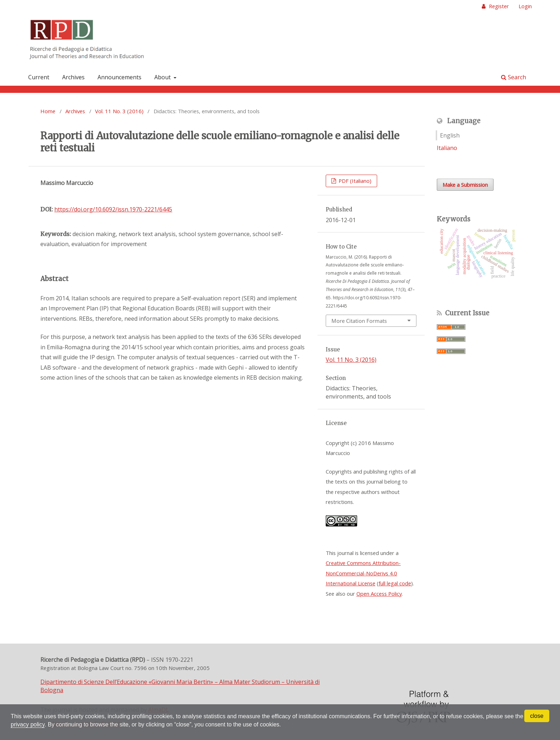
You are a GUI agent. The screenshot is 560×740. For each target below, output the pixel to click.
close (537, 716)
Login (525, 6)
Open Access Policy (379, 594)
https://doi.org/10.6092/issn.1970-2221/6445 (113, 209)
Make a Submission (465, 185)
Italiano (447, 148)
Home (48, 111)
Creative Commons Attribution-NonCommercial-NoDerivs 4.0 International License (363, 573)
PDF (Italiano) (354, 181)
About (163, 77)
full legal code (395, 583)
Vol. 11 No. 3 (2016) (119, 111)
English (450, 135)
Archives (73, 77)
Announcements (119, 77)
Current (39, 77)
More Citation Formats (359, 321)
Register (498, 6)
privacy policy (28, 724)
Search (514, 77)
